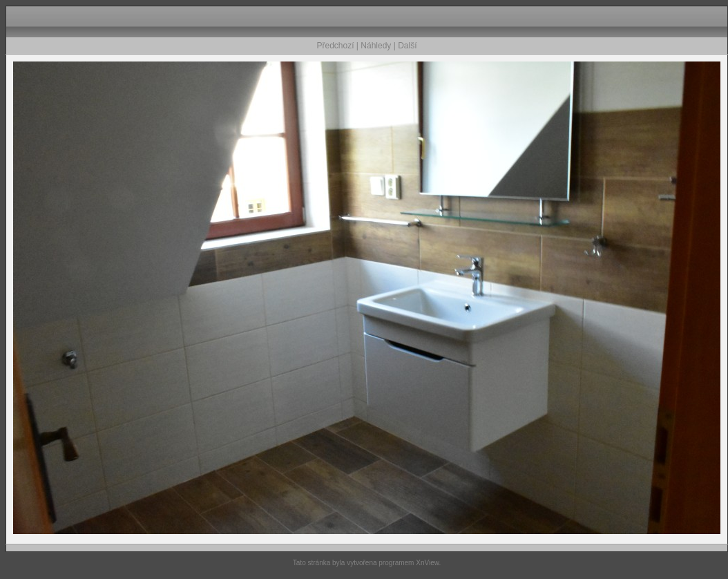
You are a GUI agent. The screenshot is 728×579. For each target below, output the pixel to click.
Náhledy (376, 46)
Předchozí (336, 46)
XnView (427, 563)
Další (407, 46)
